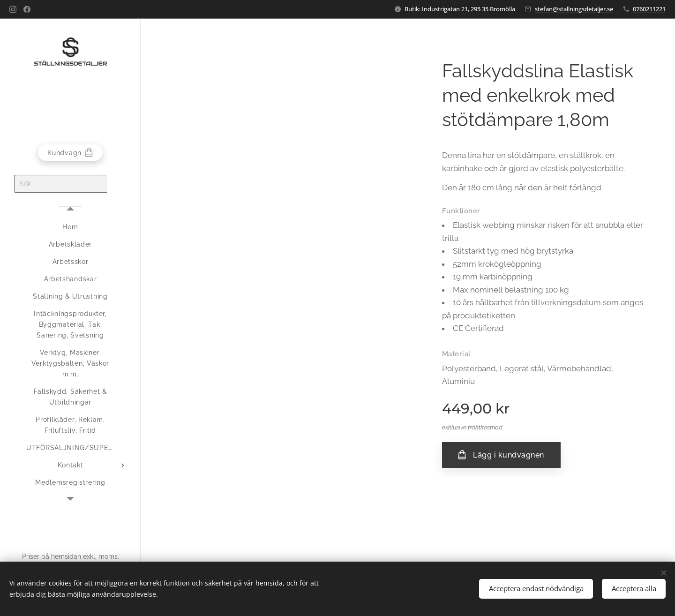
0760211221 (649, 9)
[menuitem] (70, 227)
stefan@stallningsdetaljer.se (574, 9)
